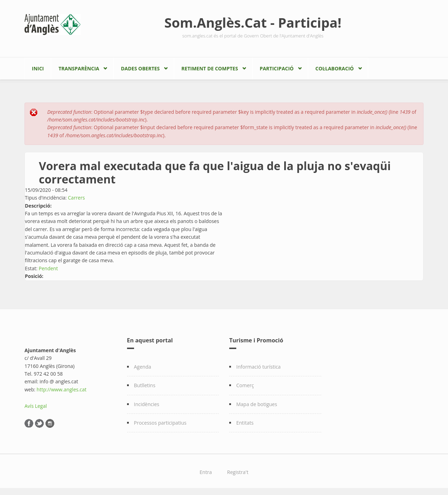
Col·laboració (335, 68)
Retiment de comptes (210, 68)
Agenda (143, 367)
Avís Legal (36, 406)
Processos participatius (160, 423)
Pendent (48, 268)
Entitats (245, 423)
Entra (206, 472)
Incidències (147, 404)
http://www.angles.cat (62, 389)
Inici (38, 68)
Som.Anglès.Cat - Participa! (253, 22)
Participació (277, 68)
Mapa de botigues (257, 404)
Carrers (76, 198)
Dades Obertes (140, 68)
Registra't (238, 472)
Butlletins (145, 385)
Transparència (79, 68)
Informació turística (258, 367)
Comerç (245, 385)
